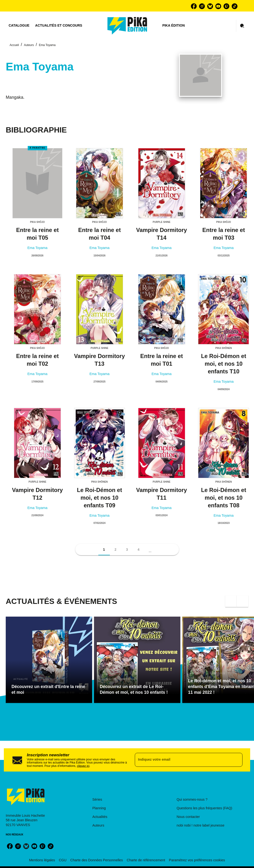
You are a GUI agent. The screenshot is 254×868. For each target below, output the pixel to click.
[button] (104, 550)
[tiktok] (235, 6)
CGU (63, 860)
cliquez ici (83, 766)
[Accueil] (127, 26)
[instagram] (202, 6)
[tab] (19, 26)
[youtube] (218, 6)
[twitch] (226, 6)
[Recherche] (242, 26)
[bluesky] (210, 6)
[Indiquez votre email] (183, 760)
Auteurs (29, 45)
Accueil (14, 45)
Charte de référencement (146, 860)
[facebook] (194, 6)
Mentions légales (42, 860)
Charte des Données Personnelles (97, 860)
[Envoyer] (237, 760)
